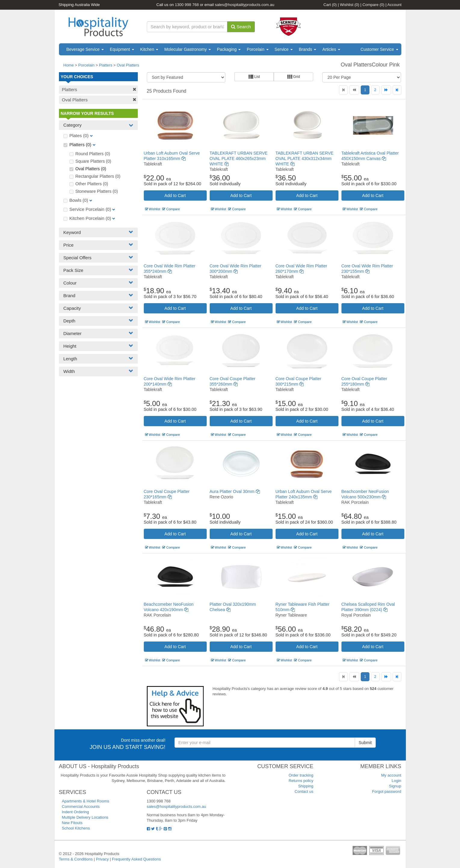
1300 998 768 (187, 5)
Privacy (102, 859)
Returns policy (301, 781)
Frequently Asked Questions (136, 859)
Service (284, 49)
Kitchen (149, 49)
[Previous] (354, 90)
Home (69, 65)
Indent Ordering (76, 812)
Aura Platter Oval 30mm (235, 491)
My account (391, 775)
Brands (307, 49)
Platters (106, 65)
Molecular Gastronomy (188, 49)
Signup (395, 786)
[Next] (386, 90)
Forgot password (387, 791)
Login (397, 781)
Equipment (122, 49)
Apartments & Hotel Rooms (86, 801)
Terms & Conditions (76, 859)
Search (241, 27)
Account (395, 5)
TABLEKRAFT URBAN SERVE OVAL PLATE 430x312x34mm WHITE (305, 159)
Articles (331, 49)
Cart (330, 5)
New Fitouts (72, 823)
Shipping (306, 786)
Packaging (229, 49)
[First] (343, 90)
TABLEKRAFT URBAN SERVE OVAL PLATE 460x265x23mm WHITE (239, 159)
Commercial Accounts (81, 806)
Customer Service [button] (379, 49)
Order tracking (301, 775)
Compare (374, 5)
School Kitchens (76, 828)
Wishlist (350, 5)
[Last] (397, 90)
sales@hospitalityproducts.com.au (244, 5)
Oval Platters (128, 65)
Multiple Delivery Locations (85, 817)
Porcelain (258, 49)
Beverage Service (85, 49)
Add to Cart (175, 195)
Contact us (304, 791)
